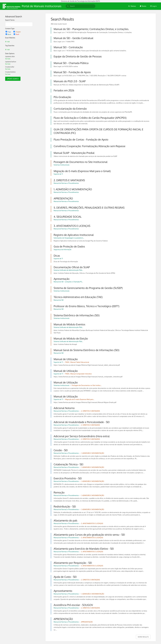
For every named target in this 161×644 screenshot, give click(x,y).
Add (7, 42)
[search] (80, 6)
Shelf (16, 34)
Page (8, 32)
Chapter (17, 32)
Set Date (8, 59)
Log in (153, 6)
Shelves (132, 6)
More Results (143, 637)
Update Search (13, 79)
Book (9, 34)
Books (143, 6)
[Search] (68, 6)
